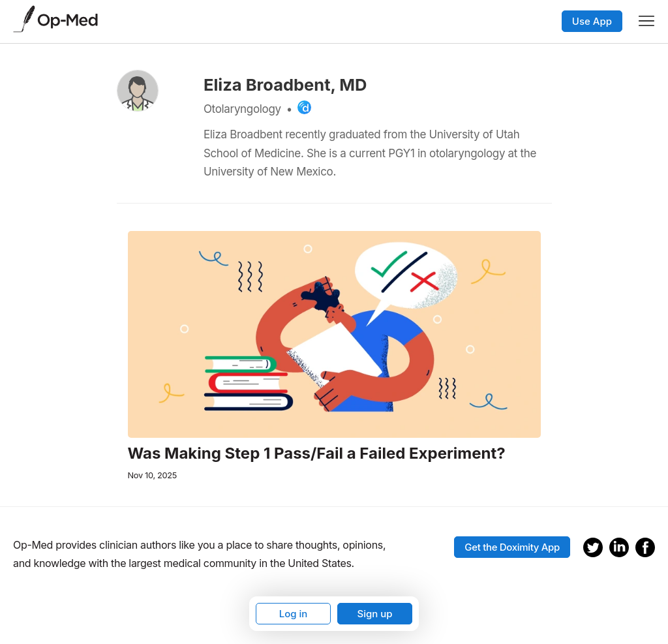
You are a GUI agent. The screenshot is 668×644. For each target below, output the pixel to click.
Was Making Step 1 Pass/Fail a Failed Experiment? (317, 453)
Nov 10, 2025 (153, 475)
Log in (294, 614)
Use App (592, 21)
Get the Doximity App (512, 547)
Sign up (374, 614)
